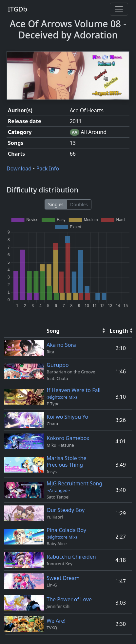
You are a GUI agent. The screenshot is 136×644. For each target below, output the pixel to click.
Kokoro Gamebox (68, 438)
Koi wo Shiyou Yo (67, 417)
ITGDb (18, 9)
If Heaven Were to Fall (73, 393)
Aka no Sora (61, 345)
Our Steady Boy (66, 510)
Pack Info (48, 168)
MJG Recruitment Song (74, 487)
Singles (56, 204)
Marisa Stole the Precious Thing (66, 461)
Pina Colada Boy (66, 533)
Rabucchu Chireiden (71, 557)
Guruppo (58, 365)
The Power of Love (69, 599)
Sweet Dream (63, 578)
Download (20, 168)
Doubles (79, 204)
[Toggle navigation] (119, 9)
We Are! (56, 621)
